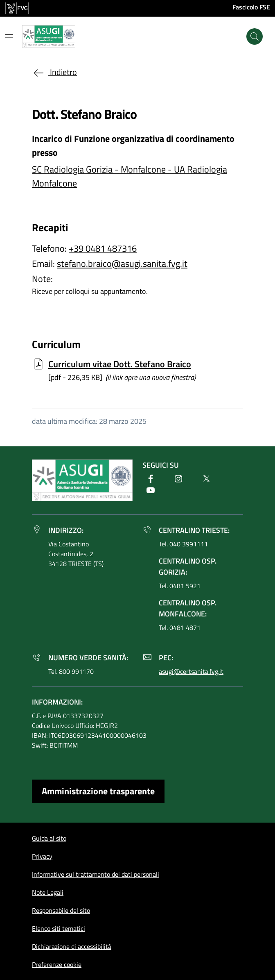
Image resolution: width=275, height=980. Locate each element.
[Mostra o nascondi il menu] (9, 37)
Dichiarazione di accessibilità (72, 946)
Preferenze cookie (57, 964)
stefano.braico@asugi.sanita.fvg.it (122, 264)
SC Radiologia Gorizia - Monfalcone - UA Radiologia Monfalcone (130, 176)
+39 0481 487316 (103, 248)
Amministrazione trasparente (98, 791)
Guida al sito (49, 838)
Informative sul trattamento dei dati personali (96, 874)
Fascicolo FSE (251, 7)
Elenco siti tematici (59, 928)
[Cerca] (255, 36)
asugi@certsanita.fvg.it (191, 671)
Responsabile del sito (61, 910)
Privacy (42, 856)
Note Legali (48, 892)
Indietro (54, 72)
